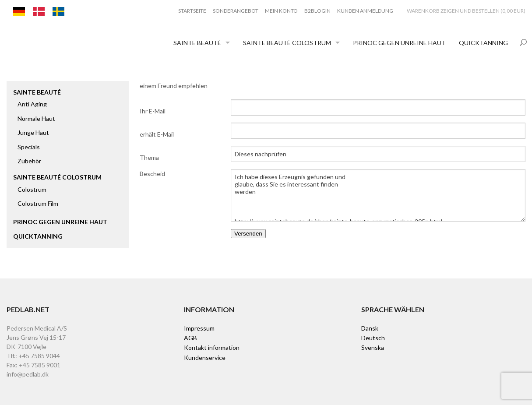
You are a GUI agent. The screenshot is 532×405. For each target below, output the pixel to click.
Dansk (370, 328)
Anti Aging (32, 104)
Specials (29, 147)
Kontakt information (212, 347)
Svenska (373, 347)
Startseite (192, 11)
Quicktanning (483, 43)
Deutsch (373, 338)
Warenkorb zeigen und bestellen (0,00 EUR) (466, 11)
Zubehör (29, 161)
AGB (190, 338)
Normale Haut (36, 118)
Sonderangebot (236, 11)
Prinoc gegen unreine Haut (399, 43)
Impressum (199, 328)
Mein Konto (281, 11)
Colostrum (32, 189)
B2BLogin (317, 11)
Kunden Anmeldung (365, 11)
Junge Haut (33, 132)
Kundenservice (205, 357)
